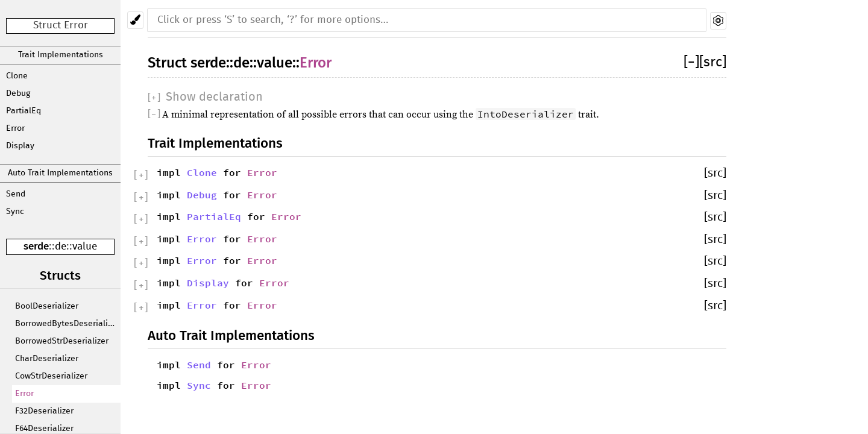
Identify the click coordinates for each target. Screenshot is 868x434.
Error (15, 128)
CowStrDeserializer (51, 376)
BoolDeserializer (47, 306)
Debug (18, 93)
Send (16, 194)
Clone (17, 76)
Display (20, 146)
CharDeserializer (47, 359)
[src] (713, 62)
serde (36, 246)
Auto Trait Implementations (60, 173)
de (61, 247)
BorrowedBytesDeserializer (67, 324)
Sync (15, 212)
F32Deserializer (44, 411)
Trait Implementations (61, 55)
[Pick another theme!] (135, 20)
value (85, 247)
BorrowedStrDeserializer (62, 341)
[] (691, 62)
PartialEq (24, 111)
